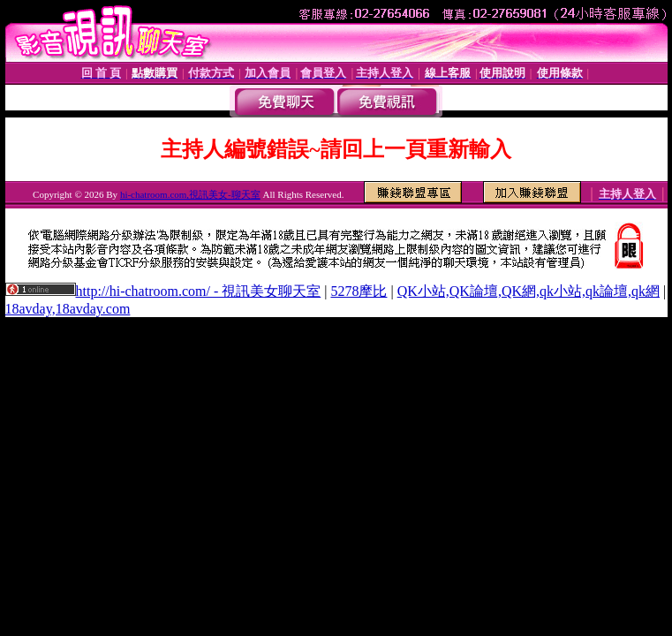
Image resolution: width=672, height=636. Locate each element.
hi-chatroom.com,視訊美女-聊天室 (190, 194)
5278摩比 (359, 291)
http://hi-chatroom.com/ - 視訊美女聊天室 (199, 291)
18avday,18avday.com (68, 309)
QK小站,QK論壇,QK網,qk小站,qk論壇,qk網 (529, 291)
